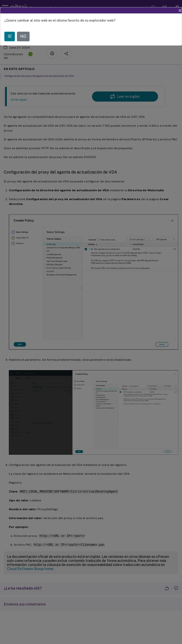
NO (23, 36)
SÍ (10, 36)
